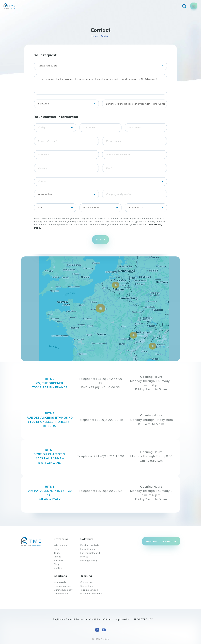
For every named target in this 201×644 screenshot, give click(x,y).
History (58, 549)
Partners (59, 560)
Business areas (62, 586)
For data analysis (90, 545)
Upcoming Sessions (91, 594)
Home (95, 36)
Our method (87, 586)
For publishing (88, 549)
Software (87, 539)
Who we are (61, 545)
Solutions (60, 576)
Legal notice (122, 619)
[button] (100, 309)
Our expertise (61, 594)
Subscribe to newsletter (161, 541)
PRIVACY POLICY (143, 619)
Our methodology (63, 590)
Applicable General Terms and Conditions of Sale (82, 619)
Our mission (87, 582)
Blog (56, 564)
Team (57, 553)
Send (99, 240)
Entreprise (61, 539)
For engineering (89, 560)
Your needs (60, 582)
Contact (58, 568)
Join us (57, 557)
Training (86, 576)
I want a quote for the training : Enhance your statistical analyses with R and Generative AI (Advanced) (100, 84)
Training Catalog (89, 590)
